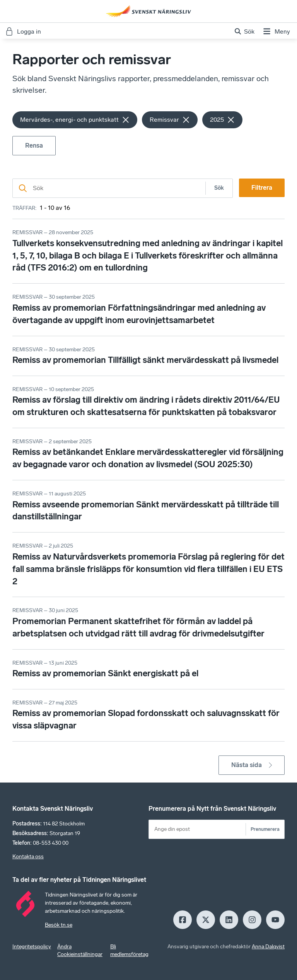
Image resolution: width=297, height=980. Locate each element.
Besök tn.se (59, 925)
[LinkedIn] (229, 920)
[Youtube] (275, 920)
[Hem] (148, 11)
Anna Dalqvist (268, 947)
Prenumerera (265, 829)
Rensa (34, 145)
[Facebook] (183, 920)
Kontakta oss (28, 857)
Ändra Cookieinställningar (80, 950)
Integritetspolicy (32, 947)
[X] (206, 920)
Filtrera (262, 188)
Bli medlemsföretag (129, 950)
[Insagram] (252, 920)
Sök (219, 188)
